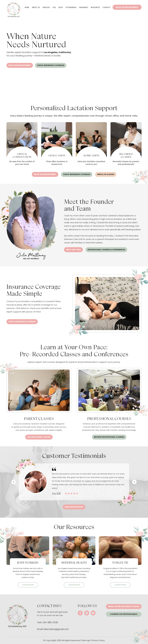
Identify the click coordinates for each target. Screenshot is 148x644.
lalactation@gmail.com (56, 629)
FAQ (54, 8)
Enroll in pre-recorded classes (124, 606)
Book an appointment (20, 65)
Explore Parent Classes (39, 437)
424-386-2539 (50, 622)
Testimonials (71, 8)
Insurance (84, 8)
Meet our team (73, 250)
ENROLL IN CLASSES (106, 174)
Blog (61, 8)
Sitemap (86, 640)
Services (46, 8)
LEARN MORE (28, 585)
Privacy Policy (98, 640)
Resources (95, 8)
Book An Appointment (127, 7)
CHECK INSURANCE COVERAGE (51, 65)
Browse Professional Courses (109, 437)
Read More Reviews (74, 507)
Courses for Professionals (124, 614)
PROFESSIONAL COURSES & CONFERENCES (106, 250)
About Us (36, 8)
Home (27, 8)
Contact (107, 8)
